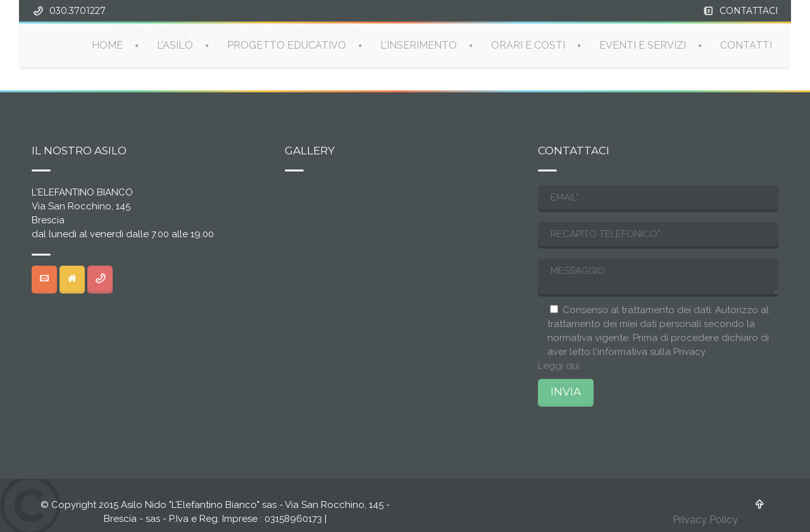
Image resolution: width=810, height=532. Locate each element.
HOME (107, 45)
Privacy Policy (705, 520)
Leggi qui (559, 366)
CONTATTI (746, 45)
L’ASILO (175, 45)
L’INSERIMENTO (419, 45)
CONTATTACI (749, 11)
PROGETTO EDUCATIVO (287, 45)
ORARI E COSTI (528, 45)
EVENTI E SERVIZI (643, 45)
